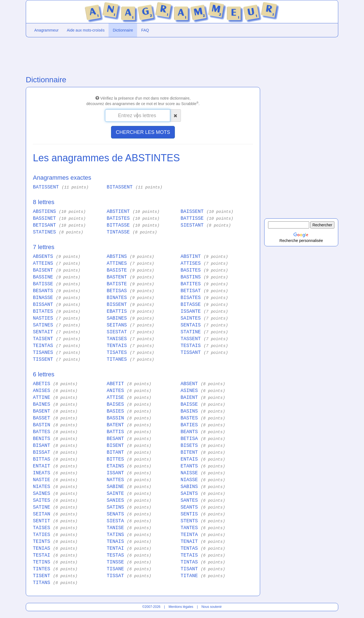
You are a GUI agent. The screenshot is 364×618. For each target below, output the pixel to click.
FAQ (145, 30)
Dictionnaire (123, 30)
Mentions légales (181, 607)
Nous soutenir (212, 607)
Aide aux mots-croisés (86, 30)
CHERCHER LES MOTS (143, 132)
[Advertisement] (143, 55)
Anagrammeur (46, 30)
